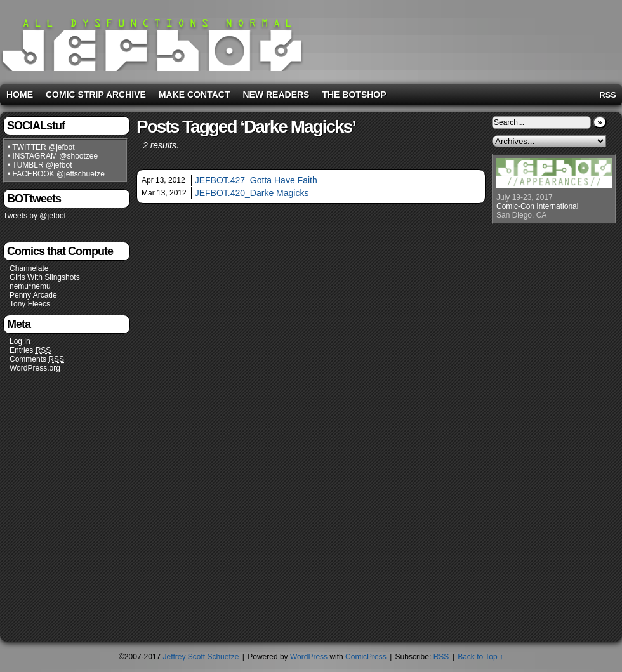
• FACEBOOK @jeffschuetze (56, 174)
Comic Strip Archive (96, 95)
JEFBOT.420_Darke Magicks (252, 193)
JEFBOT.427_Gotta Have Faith (256, 180)
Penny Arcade (33, 295)
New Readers (276, 95)
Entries (30, 351)
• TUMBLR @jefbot (40, 165)
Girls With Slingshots (45, 277)
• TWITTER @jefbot (41, 147)
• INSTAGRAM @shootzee (53, 156)
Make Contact (195, 95)
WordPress (309, 657)
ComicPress (366, 657)
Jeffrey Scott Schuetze (201, 657)
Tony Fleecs (30, 304)
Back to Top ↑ (480, 657)
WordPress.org (35, 368)
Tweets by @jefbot (35, 216)
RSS (608, 95)
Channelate (29, 268)
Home (20, 95)
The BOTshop (354, 95)
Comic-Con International (537, 206)
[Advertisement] (554, 40)
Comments (37, 359)
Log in (20, 341)
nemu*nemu (30, 286)
